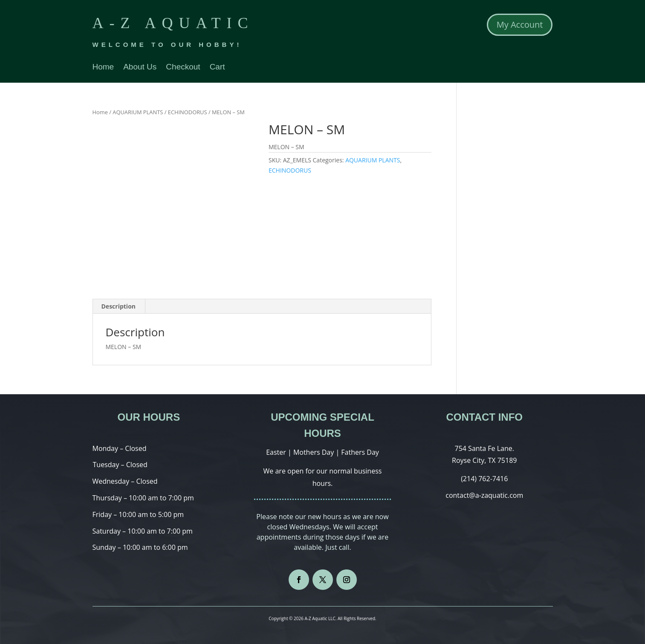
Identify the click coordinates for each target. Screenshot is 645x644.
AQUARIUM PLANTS (138, 112)
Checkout (183, 68)
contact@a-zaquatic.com (484, 495)
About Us (140, 68)
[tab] (119, 306)
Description (119, 306)
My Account (520, 25)
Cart (217, 68)
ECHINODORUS (188, 112)
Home (103, 68)
